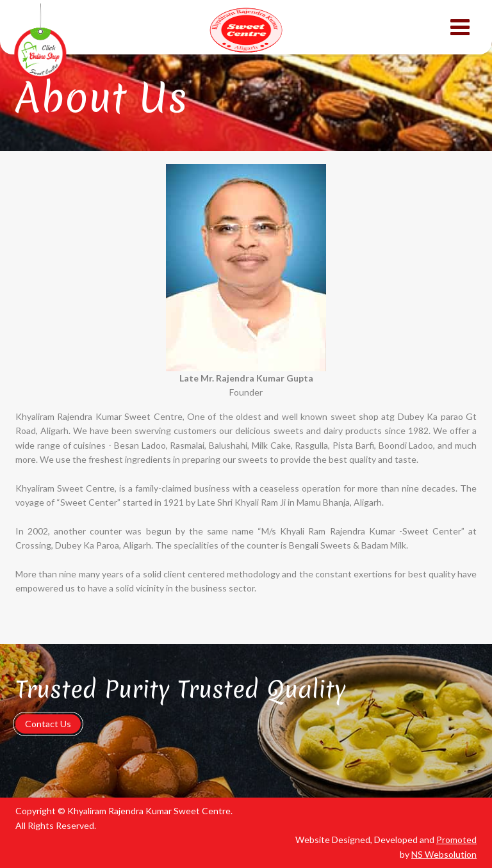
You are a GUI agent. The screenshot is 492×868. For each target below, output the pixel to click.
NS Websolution (444, 854)
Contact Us (48, 724)
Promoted (456, 840)
